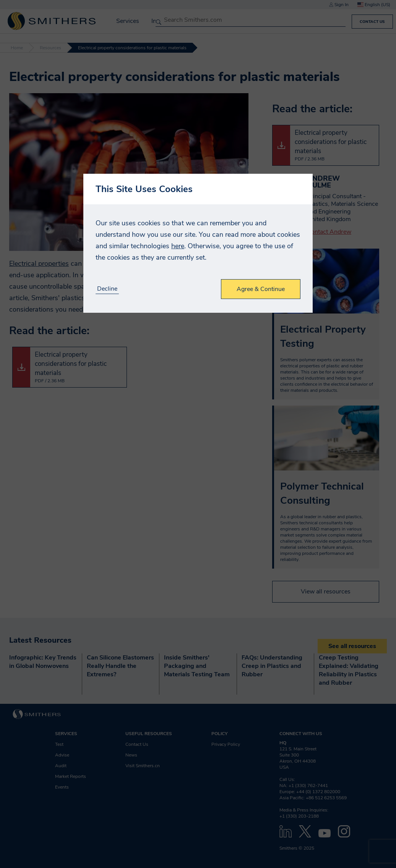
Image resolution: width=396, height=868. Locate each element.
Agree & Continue (261, 289)
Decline (107, 289)
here (178, 246)
